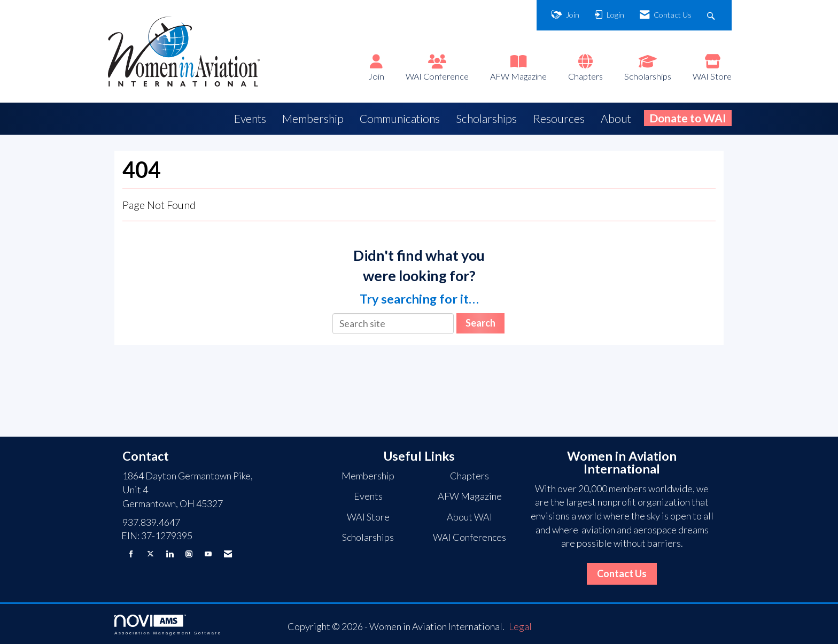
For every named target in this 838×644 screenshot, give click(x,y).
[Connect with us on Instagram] (189, 554)
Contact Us (622, 573)
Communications (400, 118)
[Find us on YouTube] (208, 554)
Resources (559, 118)
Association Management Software (168, 625)
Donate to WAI (688, 118)
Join (376, 76)
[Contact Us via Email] (228, 554)
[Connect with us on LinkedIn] (170, 554)
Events (250, 118)
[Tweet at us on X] (150, 554)
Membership (313, 118)
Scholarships (648, 76)
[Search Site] (712, 15)
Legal (520, 626)
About (616, 118)
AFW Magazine (518, 76)
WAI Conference (437, 76)
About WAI (470, 517)
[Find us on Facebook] (131, 554)
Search (480, 323)
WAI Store (712, 76)
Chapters (585, 76)
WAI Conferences (470, 537)
